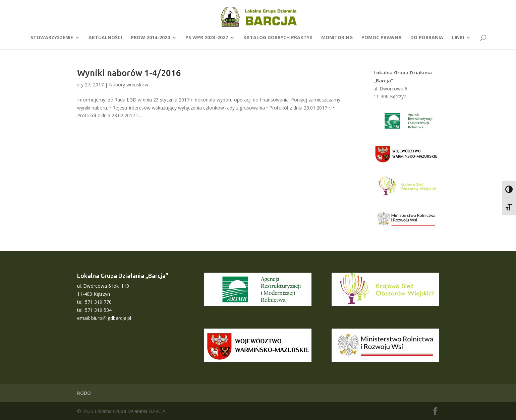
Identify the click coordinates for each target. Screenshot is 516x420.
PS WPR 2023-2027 (207, 38)
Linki (458, 38)
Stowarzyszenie (52, 38)
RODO (84, 393)
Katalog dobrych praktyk (278, 38)
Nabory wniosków (129, 85)
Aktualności (105, 38)
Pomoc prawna (382, 38)
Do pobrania (427, 38)
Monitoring (337, 38)
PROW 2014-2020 (150, 38)
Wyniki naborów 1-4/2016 (129, 73)
